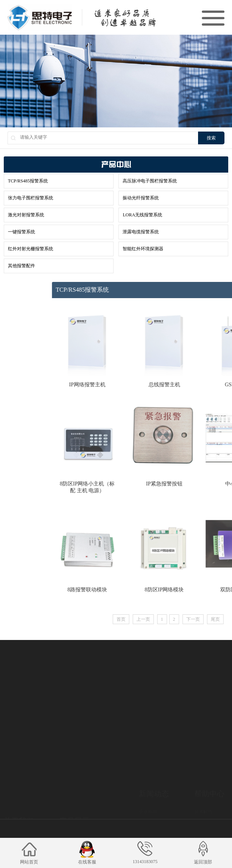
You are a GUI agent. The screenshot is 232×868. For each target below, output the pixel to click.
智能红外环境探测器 (143, 249)
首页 (175, 619)
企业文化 (13, 799)
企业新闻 (148, 785)
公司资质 (13, 808)
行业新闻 (148, 795)
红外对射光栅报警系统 (31, 249)
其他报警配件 (22, 266)
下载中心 (203, 795)
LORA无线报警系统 (142, 215)
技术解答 (203, 785)
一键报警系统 (22, 232)
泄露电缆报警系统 (141, 232)
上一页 (197, 619)
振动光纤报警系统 (141, 198)
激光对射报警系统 (26, 215)
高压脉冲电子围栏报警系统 (150, 181)
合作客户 (13, 817)
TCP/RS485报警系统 (28, 181)
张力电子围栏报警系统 (31, 198)
